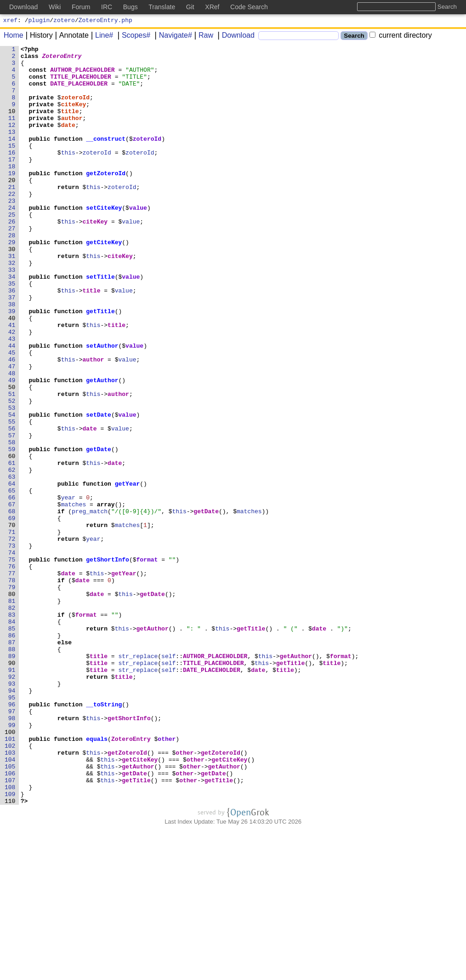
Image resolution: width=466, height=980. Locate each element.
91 (14, 795)
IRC (107, 7)
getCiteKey (104, 282)
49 (14, 447)
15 (14, 166)
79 (14, 696)
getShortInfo (108, 663)
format (147, 663)
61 (14, 547)
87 (14, 762)
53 (14, 481)
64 (14, 572)
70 (14, 621)
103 (12, 894)
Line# (101, 37)
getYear (128, 572)
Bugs (131, 7)
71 (14, 630)
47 (14, 431)
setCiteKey (104, 241)
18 (14, 191)
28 (14, 274)
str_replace (138, 779)
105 (12, 911)
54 (14, 489)
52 (14, 472)
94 (14, 820)
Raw (203, 37)
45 (14, 414)
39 (14, 365)
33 (14, 315)
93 (14, 812)
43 (14, 398)
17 (14, 183)
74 (14, 654)
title (70, 125)
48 (14, 439)
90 (14, 787)
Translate (162, 7)
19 (14, 199)
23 (14, 232)
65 (14, 580)
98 (14, 853)
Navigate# (172, 37)
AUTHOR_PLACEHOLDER (82, 75)
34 (14, 323)
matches (74, 596)
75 (14, 663)
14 (14, 158)
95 (14, 828)
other (167, 878)
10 (14, 125)
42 (14, 390)
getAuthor (102, 447)
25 (14, 249)
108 (12, 936)
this (68, 174)
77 (14, 679)
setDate (99, 489)
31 (14, 298)
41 (14, 381)
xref (10, 21)
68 (14, 605)
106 (12, 919)
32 (14, 307)
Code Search (249, 7)
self (168, 779)
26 (14, 257)
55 (14, 497)
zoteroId (75, 108)
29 (14, 282)
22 (14, 224)
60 (14, 539)
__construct (106, 158)
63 (14, 563)
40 (14, 373)
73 (14, 646)
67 (14, 596)
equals (97, 878)
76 (14, 671)
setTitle (100, 323)
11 (14, 133)
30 (14, 290)
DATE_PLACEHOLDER (79, 92)
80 (14, 704)
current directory (401, 37)
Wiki (55, 7)
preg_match (90, 605)
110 (12, 952)
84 (14, 737)
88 (14, 770)
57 (14, 514)
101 (12, 878)
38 (14, 356)
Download (235, 37)
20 (14, 207)
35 (14, 332)
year (68, 588)
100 (12, 870)
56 (14, 505)
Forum (81, 7)
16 (14, 174)
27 (14, 265)
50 (14, 456)
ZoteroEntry (62, 58)
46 (14, 423)
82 (14, 721)
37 (14, 348)
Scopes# (133, 37)
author (72, 133)
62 (14, 555)
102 (12, 886)
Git (190, 7)
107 (12, 928)
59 (14, 530)
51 (14, 464)
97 (14, 845)
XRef (212, 7)
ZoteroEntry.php (105, 21)
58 (14, 522)
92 (14, 803)
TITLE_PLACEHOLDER (81, 83)
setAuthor (102, 406)
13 (14, 149)
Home (14, 37)
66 (14, 588)
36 (14, 340)
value (138, 241)
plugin (39, 21)
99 (14, 861)
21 (14, 216)
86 (14, 754)
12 (14, 141)
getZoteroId (106, 199)
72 (14, 638)
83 (14, 729)
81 (14, 712)
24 (14, 241)
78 (14, 688)
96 (14, 837)
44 (14, 406)
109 (12, 944)
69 (14, 613)
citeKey (74, 116)
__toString (104, 837)
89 (14, 779)
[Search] (298, 37)
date (68, 141)
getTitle (100, 365)
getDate (99, 530)
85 (14, 745)
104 (12, 903)
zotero (64, 21)
